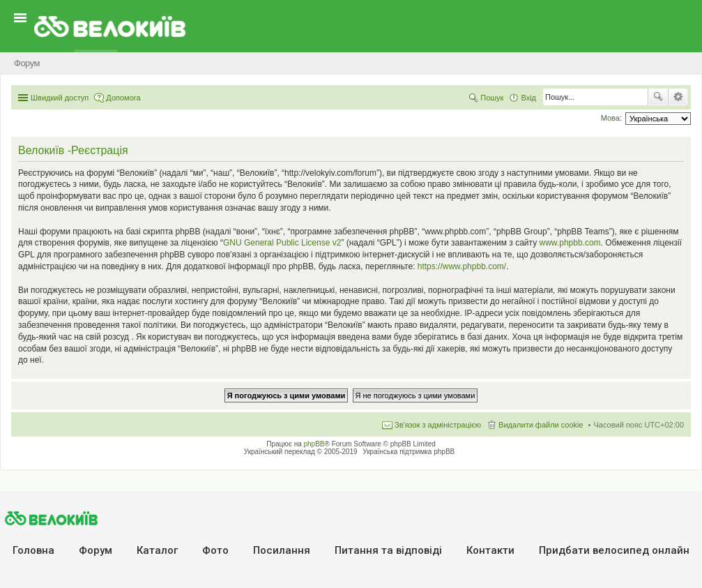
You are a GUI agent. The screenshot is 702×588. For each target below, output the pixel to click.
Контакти (490, 550)
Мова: (611, 118)
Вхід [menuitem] (528, 98)
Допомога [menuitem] (123, 98)
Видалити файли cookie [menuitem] (541, 425)
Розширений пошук (678, 97)
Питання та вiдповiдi (388, 550)
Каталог (157, 550)
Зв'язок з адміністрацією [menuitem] (438, 425)
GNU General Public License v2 (282, 243)
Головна (33, 550)
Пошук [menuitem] (492, 98)
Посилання (282, 550)
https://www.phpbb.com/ (462, 266)
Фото (215, 550)
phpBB (314, 444)
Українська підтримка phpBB (409, 452)
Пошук (658, 97)
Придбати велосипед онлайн (614, 550)
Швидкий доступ (60, 98)
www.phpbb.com (570, 243)
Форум (96, 550)
